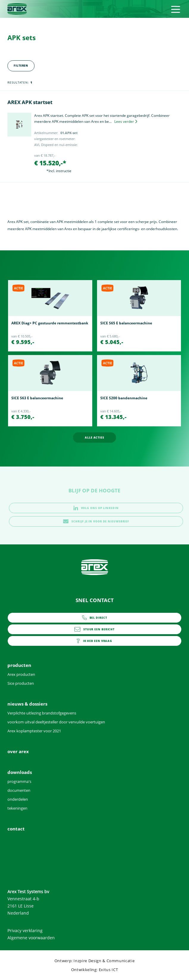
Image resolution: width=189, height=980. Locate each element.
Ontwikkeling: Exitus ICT (95, 970)
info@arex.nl (94, 629)
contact (94, 641)
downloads (20, 772)
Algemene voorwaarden (31, 938)
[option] (50, 316)
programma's (19, 781)
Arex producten (21, 674)
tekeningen (17, 808)
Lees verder (126, 121)
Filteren (21, 66)
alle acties (94, 438)
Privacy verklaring (25, 930)
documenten (19, 790)
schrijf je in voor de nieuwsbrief (96, 521)
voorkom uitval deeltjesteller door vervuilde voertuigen (56, 722)
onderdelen (18, 799)
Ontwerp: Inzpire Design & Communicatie (95, 961)
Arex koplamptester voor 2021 (34, 731)
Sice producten (21, 683)
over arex (18, 751)
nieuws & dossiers (27, 704)
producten (19, 665)
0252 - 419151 (94, 618)
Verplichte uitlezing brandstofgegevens (42, 713)
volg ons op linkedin (96, 508)
